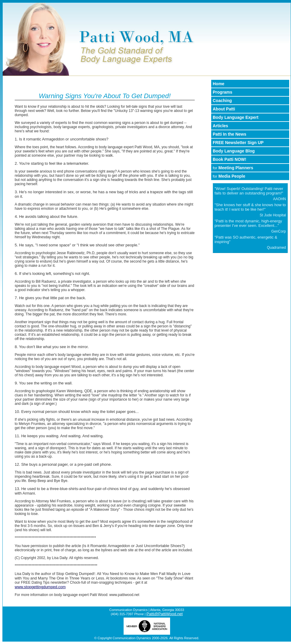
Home (219, 84)
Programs (222, 92)
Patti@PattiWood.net (165, 614)
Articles (220, 126)
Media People (229, 176)
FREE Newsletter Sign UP (238, 143)
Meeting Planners (233, 168)
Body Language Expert (235, 117)
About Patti (224, 109)
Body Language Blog (234, 151)
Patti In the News (229, 134)
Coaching (222, 101)
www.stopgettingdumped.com (40, 587)
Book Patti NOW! (229, 159)
